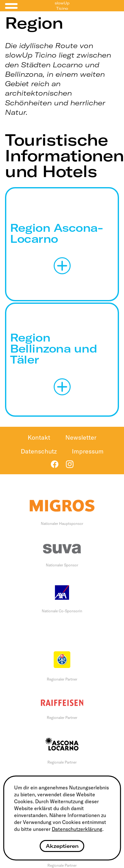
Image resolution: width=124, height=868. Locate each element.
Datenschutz (39, 451)
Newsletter (81, 437)
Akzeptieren (62, 846)
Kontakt (39, 437)
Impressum (88, 451)
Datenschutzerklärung (77, 829)
